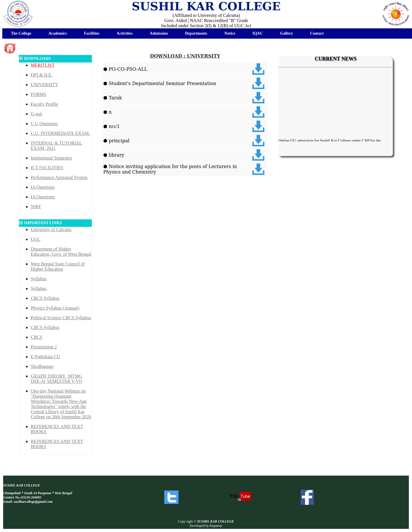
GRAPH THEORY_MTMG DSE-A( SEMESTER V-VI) (56, 379)
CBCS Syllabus (45, 298)
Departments (196, 33)
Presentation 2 (44, 347)
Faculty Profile (44, 104)
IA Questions (43, 187)
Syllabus (38, 279)
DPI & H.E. (41, 75)
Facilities (92, 33)
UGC (35, 239)
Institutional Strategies (51, 158)
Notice (230, 33)
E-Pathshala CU (45, 357)
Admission (159, 33)
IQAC (258, 33)
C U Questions (44, 124)
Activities (124, 33)
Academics (58, 33)
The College (21, 33)
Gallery (287, 33)
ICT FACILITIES (47, 168)
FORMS (38, 94)
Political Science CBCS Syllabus (61, 318)
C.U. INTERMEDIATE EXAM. (60, 133)
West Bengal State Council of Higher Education (58, 266)
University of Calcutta (51, 229)
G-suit (36, 114)
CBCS (36, 337)
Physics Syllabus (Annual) (55, 308)
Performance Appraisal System (59, 177)
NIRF (36, 207)
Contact (317, 33)
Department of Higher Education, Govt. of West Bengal (61, 252)
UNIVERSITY (44, 85)
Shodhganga (42, 366)
